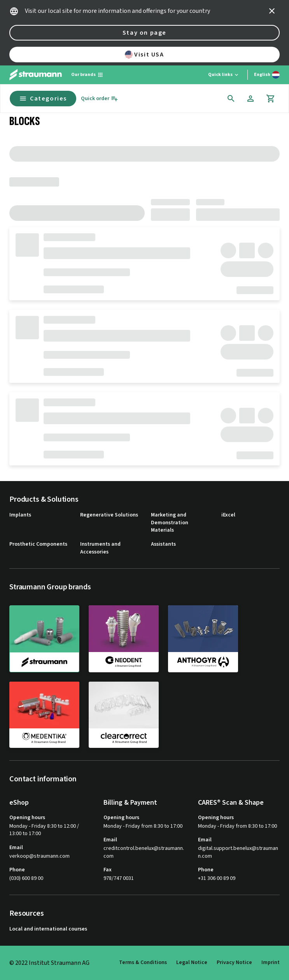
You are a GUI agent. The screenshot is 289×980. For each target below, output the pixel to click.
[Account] (250, 99)
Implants (20, 515)
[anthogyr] (203, 638)
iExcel (228, 515)
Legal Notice (192, 962)
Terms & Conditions (143, 962)
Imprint (271, 962)
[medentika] (44, 715)
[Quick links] (224, 75)
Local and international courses (48, 929)
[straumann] (44, 639)
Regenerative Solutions (109, 515)
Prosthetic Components (38, 544)
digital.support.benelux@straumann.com (238, 852)
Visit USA (144, 55)
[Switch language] (267, 75)
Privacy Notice (234, 962)
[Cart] (271, 99)
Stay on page (144, 33)
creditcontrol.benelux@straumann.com (144, 852)
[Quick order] (100, 99)
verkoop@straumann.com (39, 856)
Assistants (163, 544)
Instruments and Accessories (100, 548)
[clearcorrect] (124, 715)
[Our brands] (87, 75)
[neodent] (124, 638)
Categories (43, 99)
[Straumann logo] (36, 75)
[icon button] (272, 11)
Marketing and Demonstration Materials (170, 523)
